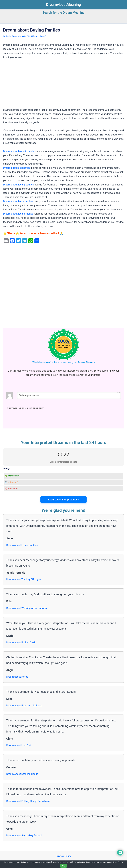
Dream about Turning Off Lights (24, 579)
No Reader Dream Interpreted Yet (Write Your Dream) (25, 36)
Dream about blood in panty (19, 151)
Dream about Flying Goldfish (22, 545)
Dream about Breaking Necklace (24, 706)
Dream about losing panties (18, 185)
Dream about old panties (17, 168)
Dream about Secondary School (24, 835)
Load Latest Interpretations (64, 500)
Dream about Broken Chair (21, 642)
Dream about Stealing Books (22, 774)
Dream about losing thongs (18, 214)
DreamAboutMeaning (63, 5)
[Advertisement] (63, 85)
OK (63, 866)
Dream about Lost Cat (19, 745)
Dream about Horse (17, 677)
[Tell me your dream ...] (69, 395)
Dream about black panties (18, 201)
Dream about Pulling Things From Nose (28, 801)
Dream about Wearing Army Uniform (27, 608)
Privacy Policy (63, 856)
